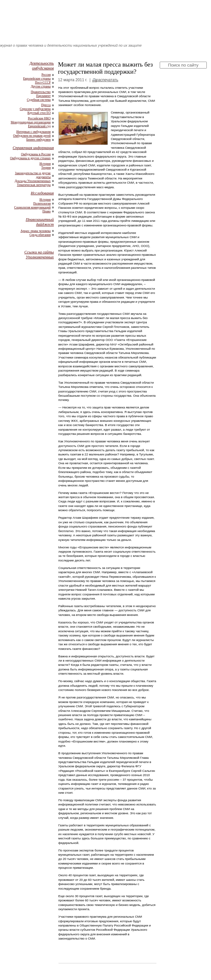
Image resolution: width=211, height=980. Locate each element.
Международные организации (31, 122)
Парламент (44, 96)
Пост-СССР (43, 82)
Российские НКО (39, 118)
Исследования (42, 193)
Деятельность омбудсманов (41, 66)
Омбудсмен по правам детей (32, 136)
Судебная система (39, 100)
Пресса (46, 105)
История (45, 164)
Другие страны (41, 86)
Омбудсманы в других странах (30, 158)
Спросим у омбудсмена (35, 109)
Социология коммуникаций (32, 207)
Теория (46, 168)
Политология (42, 203)
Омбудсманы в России (36, 154)
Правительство (41, 92)
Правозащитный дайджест (40, 222)
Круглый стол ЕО (39, 113)
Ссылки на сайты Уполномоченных (39, 255)
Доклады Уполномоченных (33, 181)
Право (47, 211)
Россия (46, 75)
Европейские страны (37, 78)
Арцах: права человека (36, 231)
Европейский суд (39, 126)
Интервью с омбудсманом (33, 132)
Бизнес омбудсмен (38, 139)
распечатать (107, 80)
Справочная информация (33, 148)
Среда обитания (40, 235)
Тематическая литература (34, 185)
